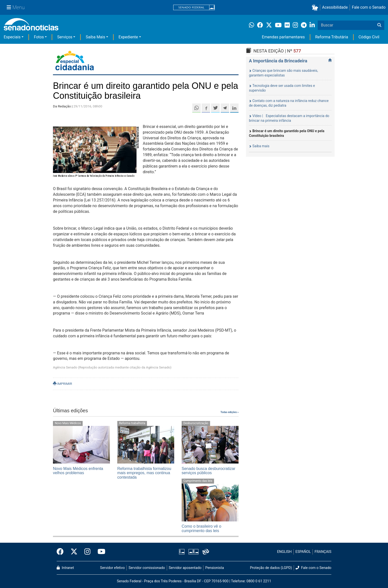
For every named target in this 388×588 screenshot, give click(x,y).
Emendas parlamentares (283, 37)
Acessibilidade (335, 7)
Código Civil (369, 37)
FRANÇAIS (323, 552)
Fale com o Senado (369, 7)
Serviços (65, 37)
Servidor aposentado (185, 568)
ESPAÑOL (303, 552)
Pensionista (215, 568)
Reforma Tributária (332, 37)
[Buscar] (379, 25)
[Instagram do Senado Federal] (87, 552)
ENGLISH (284, 552)
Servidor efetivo (112, 568)
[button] (316, 8)
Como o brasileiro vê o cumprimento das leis (201, 528)
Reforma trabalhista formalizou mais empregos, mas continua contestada (144, 473)
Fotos (39, 37)
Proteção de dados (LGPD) (271, 568)
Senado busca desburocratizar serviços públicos (208, 471)
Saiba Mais (95, 37)
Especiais (12, 37)
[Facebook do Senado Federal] (62, 552)
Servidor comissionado (147, 568)
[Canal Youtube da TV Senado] (100, 552)
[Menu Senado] (16, 7)
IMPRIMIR (62, 384)
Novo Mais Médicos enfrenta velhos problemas (78, 471)
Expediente (128, 37)
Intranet (65, 568)
